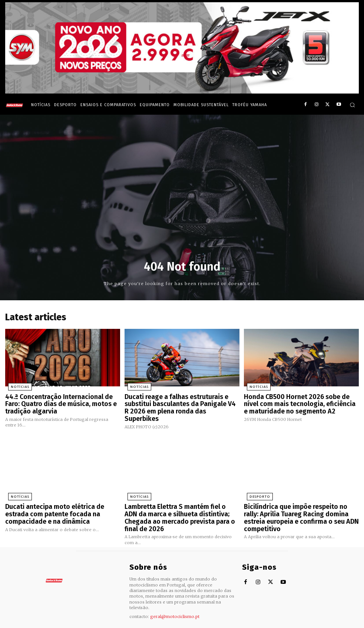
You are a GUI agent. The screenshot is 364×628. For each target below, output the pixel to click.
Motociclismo (46, 622)
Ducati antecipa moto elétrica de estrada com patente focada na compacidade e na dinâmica (62, 506)
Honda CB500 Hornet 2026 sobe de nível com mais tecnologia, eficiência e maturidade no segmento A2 (298, 401)
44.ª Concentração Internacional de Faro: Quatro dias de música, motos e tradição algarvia (61, 401)
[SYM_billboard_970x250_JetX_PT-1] (182, 92)
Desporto (255, 491)
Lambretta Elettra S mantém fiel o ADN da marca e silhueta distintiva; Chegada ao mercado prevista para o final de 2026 (180, 506)
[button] (352, 105)
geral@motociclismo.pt (175, 599)
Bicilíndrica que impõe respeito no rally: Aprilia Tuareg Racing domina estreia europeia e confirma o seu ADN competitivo (297, 509)
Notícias (16, 386)
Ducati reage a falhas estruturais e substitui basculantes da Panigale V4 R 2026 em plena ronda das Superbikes (177, 401)
